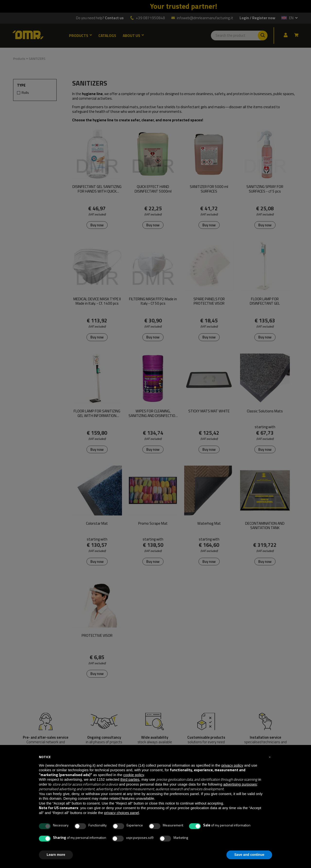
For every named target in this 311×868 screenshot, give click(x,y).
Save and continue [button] (249, 855)
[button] (270, 757)
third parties (130, 779)
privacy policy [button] (232, 765)
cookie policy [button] (134, 775)
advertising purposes (240, 784)
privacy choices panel (121, 813)
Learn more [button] (56, 855)
